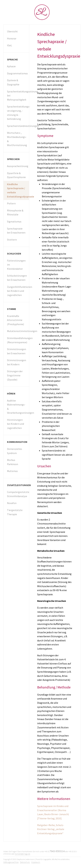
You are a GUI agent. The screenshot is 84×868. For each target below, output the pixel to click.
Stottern (12, 240)
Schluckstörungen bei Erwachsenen (17, 278)
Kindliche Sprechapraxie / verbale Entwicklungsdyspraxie (18, 190)
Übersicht (12, 31)
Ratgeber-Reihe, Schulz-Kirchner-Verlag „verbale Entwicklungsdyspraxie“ (51, 829)
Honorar (12, 38)
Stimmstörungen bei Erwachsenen (17, 351)
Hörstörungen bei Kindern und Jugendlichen (15, 424)
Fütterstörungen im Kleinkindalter (16, 265)
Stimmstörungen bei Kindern (17, 362)
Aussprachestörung (18, 166)
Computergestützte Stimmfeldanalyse (18, 494)
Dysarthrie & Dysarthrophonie (16, 175)
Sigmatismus (14, 221)
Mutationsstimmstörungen (18, 331)
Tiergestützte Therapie (15, 512)
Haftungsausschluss (11, 862)
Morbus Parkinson (13, 462)
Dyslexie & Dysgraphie (13, 82)
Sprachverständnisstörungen (18, 126)
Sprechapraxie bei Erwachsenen (16, 231)
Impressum (36, 862)
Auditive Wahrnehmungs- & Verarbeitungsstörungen (18, 407)
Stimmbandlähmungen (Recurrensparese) (18, 340)
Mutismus (12, 471)
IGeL (10, 45)
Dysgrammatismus (17, 73)
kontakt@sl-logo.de (23, 854)
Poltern (11, 203)
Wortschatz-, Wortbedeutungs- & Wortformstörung (17, 139)
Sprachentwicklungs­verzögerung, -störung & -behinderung (18, 113)
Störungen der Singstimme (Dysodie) (15, 375)
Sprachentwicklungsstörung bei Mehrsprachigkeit (18, 96)
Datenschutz (25, 862)
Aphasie (11, 66)
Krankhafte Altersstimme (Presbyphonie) (15, 320)
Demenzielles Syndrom (15, 451)
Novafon (12, 503)
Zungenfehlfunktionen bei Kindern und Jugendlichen (18, 291)
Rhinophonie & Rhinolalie (15, 213)
